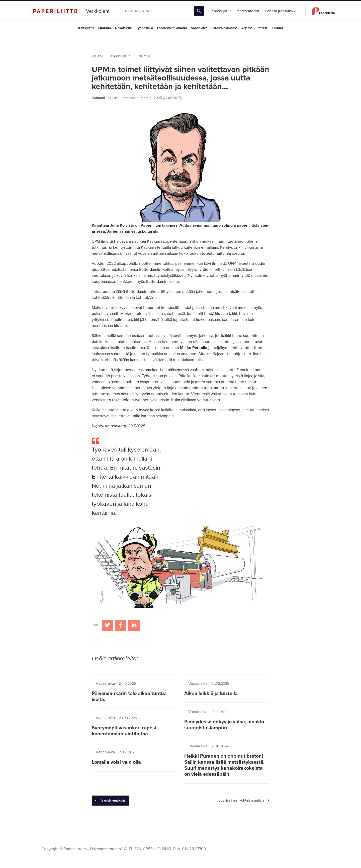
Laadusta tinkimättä (172, 28)
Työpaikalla (145, 28)
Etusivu (98, 56)
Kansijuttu (86, 28)
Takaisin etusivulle (110, 801)
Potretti (262, 28)
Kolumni (143, 56)
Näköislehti (124, 28)
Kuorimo (104, 28)
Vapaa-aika (199, 28)
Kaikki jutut (120, 56)
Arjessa (247, 28)
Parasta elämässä (224, 28)
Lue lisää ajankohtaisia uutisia (244, 800)
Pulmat (278, 28)
